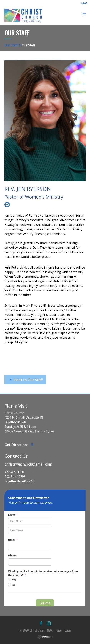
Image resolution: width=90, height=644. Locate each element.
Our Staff (11, 45)
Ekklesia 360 (45, 637)
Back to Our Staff (26, 380)
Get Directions (19, 445)
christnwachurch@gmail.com (28, 464)
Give (84, 3)
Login (68, 630)
